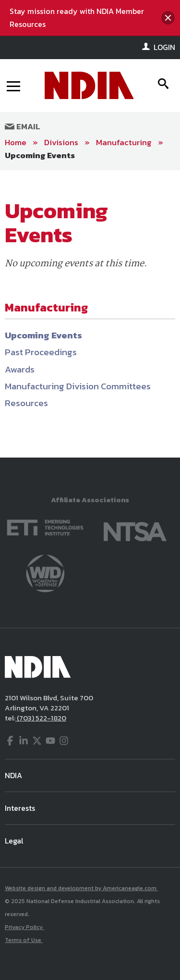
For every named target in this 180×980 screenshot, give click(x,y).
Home (16, 142)
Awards (20, 369)
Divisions (61, 142)
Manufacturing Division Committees (78, 386)
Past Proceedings (41, 352)
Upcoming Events (40, 155)
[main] (90, 314)
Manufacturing (124, 142)
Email (23, 126)
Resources (26, 403)
